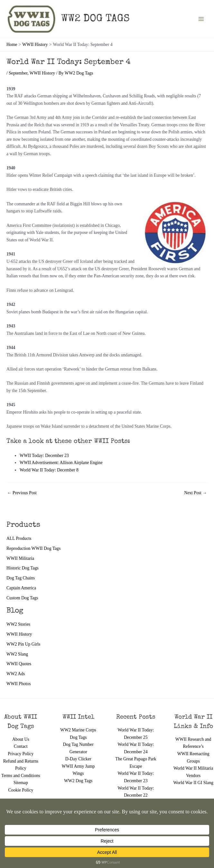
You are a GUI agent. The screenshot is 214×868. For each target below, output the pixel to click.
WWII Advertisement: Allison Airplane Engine (62, 463)
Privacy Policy (21, 754)
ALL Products (19, 538)
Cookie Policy (21, 790)
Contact (21, 746)
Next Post (195, 493)
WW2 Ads (16, 674)
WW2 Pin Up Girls (23, 644)
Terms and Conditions (21, 776)
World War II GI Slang (193, 783)
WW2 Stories (18, 624)
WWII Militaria (20, 558)
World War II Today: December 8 (49, 470)
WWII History (19, 634)
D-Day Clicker (78, 759)
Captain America (21, 588)
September (18, 73)
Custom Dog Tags (22, 598)
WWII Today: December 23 (44, 456)
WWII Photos (19, 684)
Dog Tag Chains (21, 578)
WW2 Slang (17, 654)
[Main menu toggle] (201, 19)
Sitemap (21, 783)
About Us (21, 739)
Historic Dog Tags (23, 568)
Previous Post (22, 493)
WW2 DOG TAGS (95, 19)
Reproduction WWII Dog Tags (33, 548)
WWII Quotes (19, 664)
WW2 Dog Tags (78, 781)
